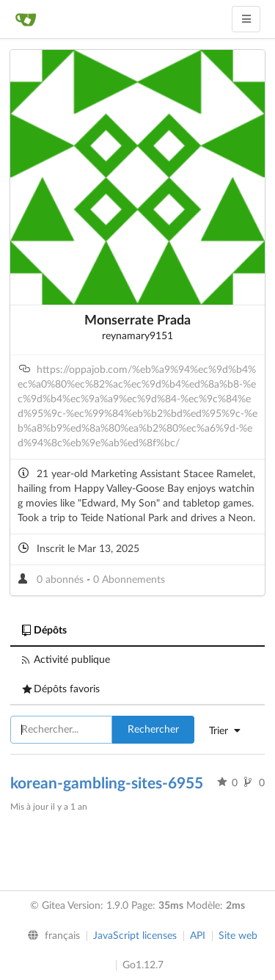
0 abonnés (62, 580)
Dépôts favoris (61, 689)
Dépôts (44, 631)
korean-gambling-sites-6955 (107, 784)
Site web (238, 936)
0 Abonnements (129, 580)
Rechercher (153, 730)
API (198, 936)
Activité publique (66, 660)
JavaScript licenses (135, 936)
